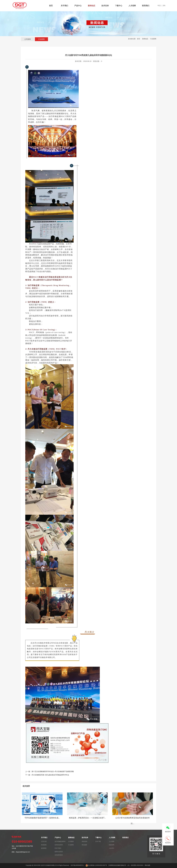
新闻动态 (92, 6)
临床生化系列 (59, 852)
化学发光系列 (59, 845)
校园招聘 (112, 845)
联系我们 (146, 6)
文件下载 (98, 841)
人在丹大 (112, 848)
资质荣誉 (44, 848)
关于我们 (64, 6)
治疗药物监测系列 (60, 841)
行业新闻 (41, 39)
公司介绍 (44, 841)
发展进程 (44, 845)
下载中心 (119, 6)
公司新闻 (28, 39)
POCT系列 (58, 848)
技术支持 (105, 6)
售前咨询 (84, 841)
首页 (51, 6)
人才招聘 (132, 6)
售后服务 (84, 845)
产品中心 (78, 6)
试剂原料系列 (59, 855)
